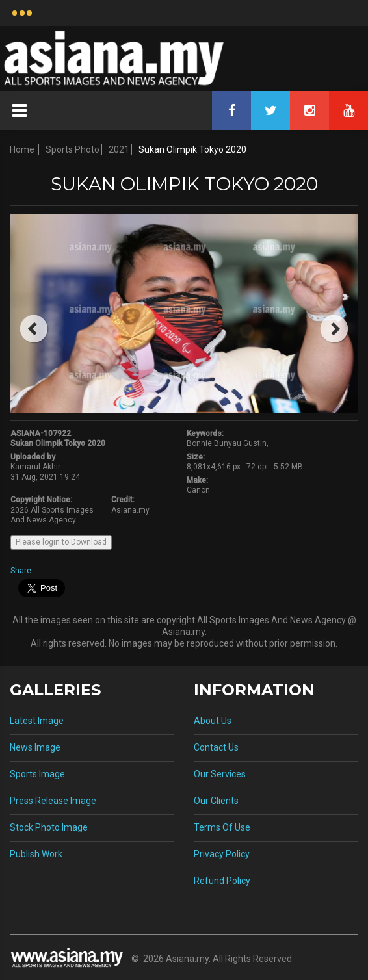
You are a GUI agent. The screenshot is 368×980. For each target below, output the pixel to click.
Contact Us (216, 747)
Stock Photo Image (49, 827)
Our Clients (216, 801)
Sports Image (37, 774)
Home (22, 149)
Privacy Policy (222, 854)
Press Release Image (53, 801)
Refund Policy (222, 881)
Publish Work (36, 854)
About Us (213, 721)
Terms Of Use (222, 827)
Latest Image (37, 721)
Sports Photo (72, 149)
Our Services (220, 774)
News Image (35, 747)
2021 (119, 149)
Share (21, 571)
